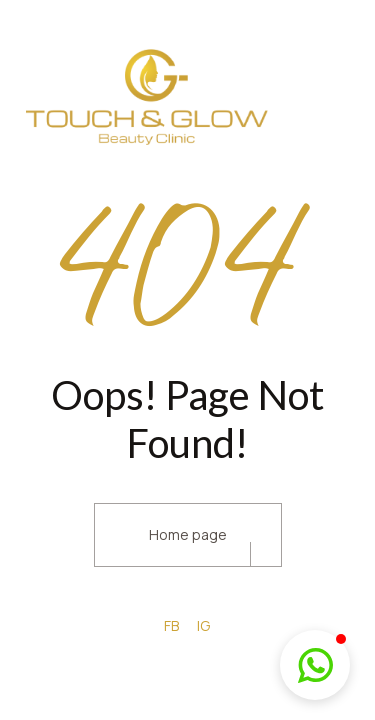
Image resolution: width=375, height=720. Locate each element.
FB (171, 625)
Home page (188, 534)
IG (203, 625)
